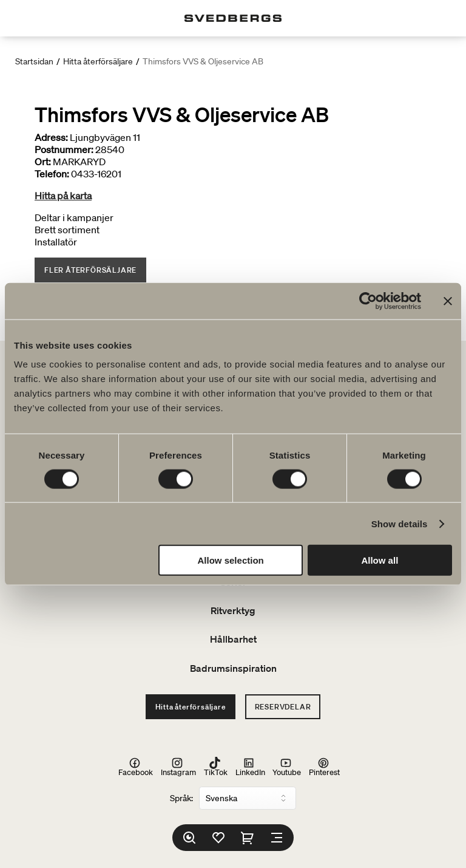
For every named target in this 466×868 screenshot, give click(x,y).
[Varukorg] (248, 838)
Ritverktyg (233, 610)
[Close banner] (448, 301)
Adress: (51, 137)
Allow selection (231, 560)
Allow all (380, 560)
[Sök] (189, 838)
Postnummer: (64, 149)
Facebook (136, 767)
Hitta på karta (63, 196)
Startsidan (34, 61)
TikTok (216, 767)
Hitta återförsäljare (98, 61)
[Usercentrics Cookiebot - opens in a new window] (368, 301)
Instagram (178, 767)
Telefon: (52, 174)
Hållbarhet (233, 639)
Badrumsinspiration (233, 668)
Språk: (181, 798)
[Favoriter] (218, 838)
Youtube (287, 767)
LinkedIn (250, 767)
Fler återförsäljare (90, 270)
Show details (400, 523)
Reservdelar (283, 707)
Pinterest (324, 767)
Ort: (43, 162)
